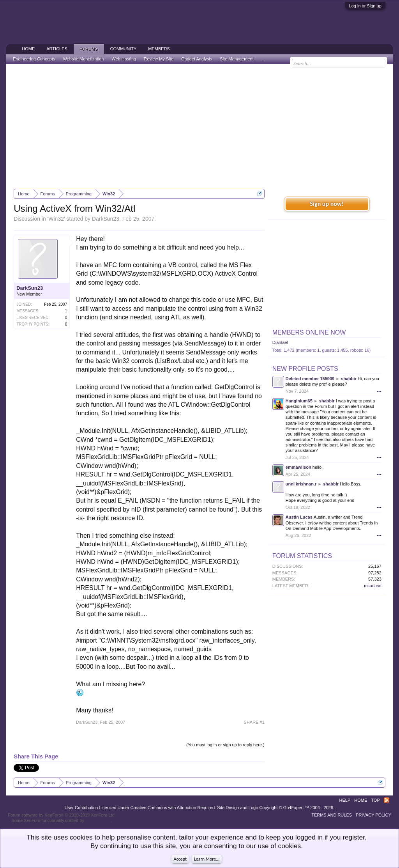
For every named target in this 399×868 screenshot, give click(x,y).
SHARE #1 (254, 722)
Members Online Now (309, 332)
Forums (89, 49)
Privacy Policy (373, 815)
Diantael (280, 342)
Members (159, 49)
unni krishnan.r (301, 484)
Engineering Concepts (34, 59)
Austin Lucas (299, 517)
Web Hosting (124, 59)
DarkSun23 (106, 219)
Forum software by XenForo (62, 815)
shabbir (349, 379)
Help (345, 800)
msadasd (373, 586)
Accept (180, 859)
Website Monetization (83, 59)
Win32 (56, 219)
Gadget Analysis (197, 59)
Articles (57, 49)
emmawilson (298, 467)
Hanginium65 (299, 401)
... (263, 59)
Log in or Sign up (365, 6)
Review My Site (159, 59)
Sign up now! (327, 204)
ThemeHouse (98, 820)
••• (379, 391)
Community (124, 49)
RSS (387, 800)
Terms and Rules (332, 815)
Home (28, 49)
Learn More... (207, 859)
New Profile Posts (305, 369)
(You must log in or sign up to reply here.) (225, 745)
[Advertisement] (199, 126)
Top (375, 800)
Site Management (237, 59)
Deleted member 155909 (310, 379)
